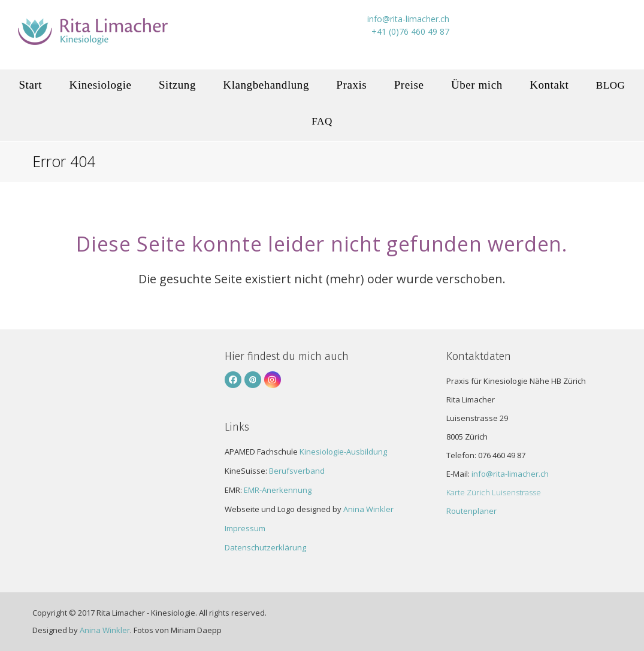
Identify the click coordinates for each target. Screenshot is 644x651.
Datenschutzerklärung (265, 547)
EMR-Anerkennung (278, 490)
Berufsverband (297, 471)
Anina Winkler (368, 509)
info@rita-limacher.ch (510, 474)
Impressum (245, 528)
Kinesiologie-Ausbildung (343, 452)
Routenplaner (471, 511)
